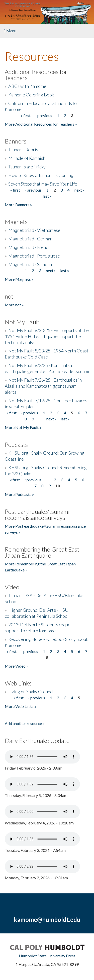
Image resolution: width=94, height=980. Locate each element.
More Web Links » (21, 706)
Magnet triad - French (29, 247)
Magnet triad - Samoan (30, 264)
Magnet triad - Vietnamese (34, 230)
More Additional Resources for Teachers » (41, 124)
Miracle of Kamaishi (27, 158)
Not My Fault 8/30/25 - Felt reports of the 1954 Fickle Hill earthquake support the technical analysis (47, 336)
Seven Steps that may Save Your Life (43, 184)
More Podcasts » (19, 494)
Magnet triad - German (30, 239)
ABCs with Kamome (27, 86)
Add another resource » (25, 723)
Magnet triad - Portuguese (34, 256)
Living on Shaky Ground (30, 692)
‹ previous (44, 115)
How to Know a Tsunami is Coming (41, 175)
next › (79, 190)
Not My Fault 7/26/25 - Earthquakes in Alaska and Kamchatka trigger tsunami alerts (43, 386)
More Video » (17, 666)
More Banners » (18, 205)
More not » (14, 305)
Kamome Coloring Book (31, 95)
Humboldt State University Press (47, 956)
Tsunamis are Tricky (27, 167)
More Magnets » (19, 279)
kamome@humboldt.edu (47, 919)
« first (26, 115)
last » (47, 196)
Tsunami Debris (23, 150)
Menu (10, 31)
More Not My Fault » (23, 427)
